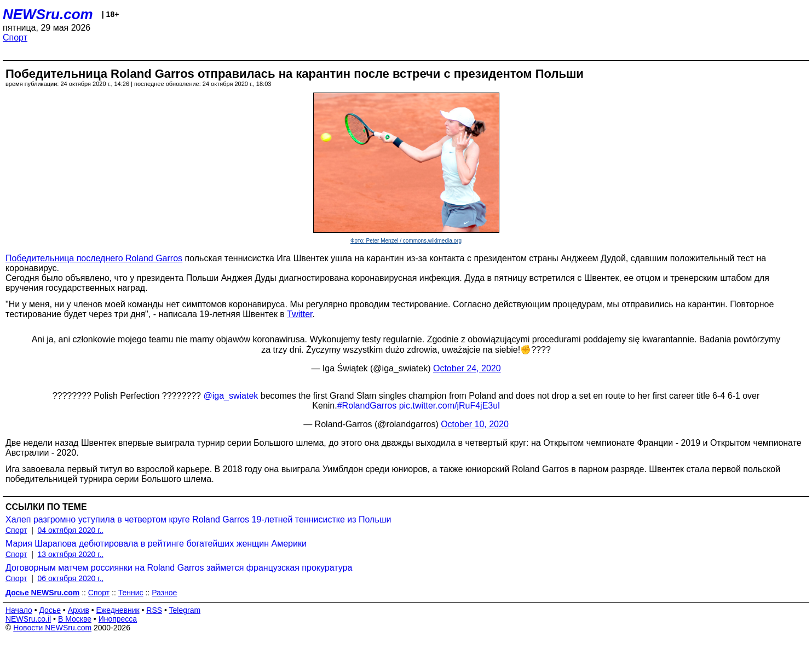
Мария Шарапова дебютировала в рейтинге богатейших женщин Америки (156, 544)
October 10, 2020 (475, 424)
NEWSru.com (48, 14)
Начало (19, 610)
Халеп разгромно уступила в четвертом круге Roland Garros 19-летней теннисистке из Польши (198, 519)
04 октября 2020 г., (71, 530)
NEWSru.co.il (28, 619)
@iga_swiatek (231, 396)
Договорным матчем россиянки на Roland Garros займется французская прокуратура (179, 568)
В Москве (75, 619)
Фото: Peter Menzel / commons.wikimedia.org (406, 241)
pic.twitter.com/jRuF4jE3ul (450, 406)
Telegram (185, 610)
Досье (50, 610)
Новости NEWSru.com (52, 628)
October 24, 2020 (467, 368)
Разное (164, 593)
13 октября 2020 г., (71, 554)
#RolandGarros (367, 406)
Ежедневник (118, 610)
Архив (79, 610)
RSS (154, 610)
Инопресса (118, 619)
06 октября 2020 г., (71, 578)
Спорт (15, 38)
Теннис (131, 593)
